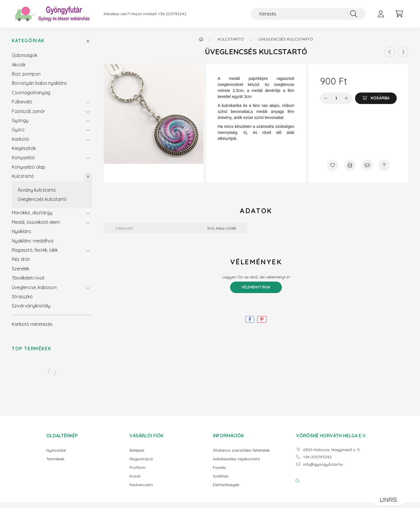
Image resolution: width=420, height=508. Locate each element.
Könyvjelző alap (29, 167)
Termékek (55, 459)
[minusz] (326, 98)
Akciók (19, 65)
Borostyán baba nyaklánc (40, 83)
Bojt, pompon (26, 74)
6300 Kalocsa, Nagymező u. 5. (332, 450)
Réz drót (21, 259)
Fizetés (219, 468)
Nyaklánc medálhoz (33, 241)
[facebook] (250, 319)
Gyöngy (20, 120)
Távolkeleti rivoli (28, 278)
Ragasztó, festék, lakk (35, 250)
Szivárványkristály (31, 306)
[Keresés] (308, 14)
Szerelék (21, 269)
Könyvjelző (23, 157)
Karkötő (20, 139)
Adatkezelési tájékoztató (236, 459)
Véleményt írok (256, 287)
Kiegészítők (24, 148)
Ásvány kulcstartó (37, 190)
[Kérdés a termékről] (384, 165)
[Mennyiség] (336, 98)
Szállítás (221, 476)
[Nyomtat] (350, 165)
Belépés (137, 450)
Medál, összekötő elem (36, 222)
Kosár (135, 476)
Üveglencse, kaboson (34, 287)
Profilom (138, 468)
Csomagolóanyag (31, 93)
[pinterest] (262, 319)
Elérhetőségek (226, 485)
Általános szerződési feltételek (241, 450)
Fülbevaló (22, 102)
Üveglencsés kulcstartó (42, 199)
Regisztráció (141, 459)
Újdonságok (25, 55)
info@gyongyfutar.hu (323, 464)
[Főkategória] (201, 39)
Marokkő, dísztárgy (32, 213)
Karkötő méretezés (32, 324)
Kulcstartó (23, 176)
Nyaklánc (22, 231)
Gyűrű (18, 130)
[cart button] (399, 14)
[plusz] (346, 98)
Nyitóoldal (56, 450)
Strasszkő (22, 297)
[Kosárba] (376, 98)
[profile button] (381, 14)
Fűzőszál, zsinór (28, 111)
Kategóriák (28, 41)
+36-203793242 (172, 14)
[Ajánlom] (367, 165)
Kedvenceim (141, 485)
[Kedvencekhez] (333, 165)
